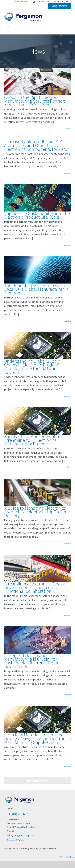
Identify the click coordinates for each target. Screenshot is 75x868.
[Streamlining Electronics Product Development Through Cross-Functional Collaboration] (37, 568)
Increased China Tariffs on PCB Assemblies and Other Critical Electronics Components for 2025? (37, 145)
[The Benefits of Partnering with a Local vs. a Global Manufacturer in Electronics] (37, 270)
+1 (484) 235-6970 (18, 814)
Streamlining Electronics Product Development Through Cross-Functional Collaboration (36, 588)
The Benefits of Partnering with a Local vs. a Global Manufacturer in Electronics (36, 289)
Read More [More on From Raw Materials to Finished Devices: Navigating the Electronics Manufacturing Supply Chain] (67, 766)
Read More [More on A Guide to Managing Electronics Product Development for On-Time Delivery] (67, 544)
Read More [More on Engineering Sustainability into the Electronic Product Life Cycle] (67, 245)
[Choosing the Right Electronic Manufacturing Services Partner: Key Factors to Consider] (37, 82)
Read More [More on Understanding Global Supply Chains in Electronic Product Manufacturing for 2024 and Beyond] (67, 396)
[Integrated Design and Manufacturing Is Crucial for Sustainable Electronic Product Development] (37, 640)
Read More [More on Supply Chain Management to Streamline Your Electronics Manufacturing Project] (67, 468)
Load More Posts (37, 781)
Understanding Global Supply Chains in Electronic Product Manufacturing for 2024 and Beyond (32, 367)
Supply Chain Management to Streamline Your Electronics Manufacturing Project (32, 440)
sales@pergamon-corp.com (21, 835)
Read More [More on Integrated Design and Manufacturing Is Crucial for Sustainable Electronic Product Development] (67, 695)
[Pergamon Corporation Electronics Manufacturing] (19, 797)
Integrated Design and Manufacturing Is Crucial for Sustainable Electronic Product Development (34, 661)
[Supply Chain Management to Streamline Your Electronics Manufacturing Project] (37, 421)
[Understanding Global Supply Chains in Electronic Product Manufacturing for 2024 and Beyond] (37, 346)
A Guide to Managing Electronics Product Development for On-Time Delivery (37, 512)
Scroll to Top (65, 857)
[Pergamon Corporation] (24, 14)
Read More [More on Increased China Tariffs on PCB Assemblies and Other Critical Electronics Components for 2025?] (67, 173)
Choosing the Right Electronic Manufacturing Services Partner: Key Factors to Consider (35, 101)
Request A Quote (16, 840)
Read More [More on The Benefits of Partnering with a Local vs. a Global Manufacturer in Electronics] (67, 321)
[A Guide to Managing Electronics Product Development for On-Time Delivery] (37, 493)
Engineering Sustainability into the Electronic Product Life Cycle (37, 215)
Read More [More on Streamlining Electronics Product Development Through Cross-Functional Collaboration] (67, 615)
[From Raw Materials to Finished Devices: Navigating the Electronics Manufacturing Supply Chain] (37, 719)
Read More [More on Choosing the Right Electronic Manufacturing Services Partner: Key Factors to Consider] (67, 129)
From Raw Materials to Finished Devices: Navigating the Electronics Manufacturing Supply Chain (37, 738)
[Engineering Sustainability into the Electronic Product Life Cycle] (37, 198)
